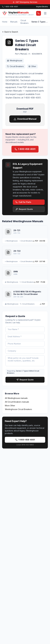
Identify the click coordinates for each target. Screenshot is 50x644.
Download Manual (25, 119)
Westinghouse (15, 60)
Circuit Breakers (25, 22)
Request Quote (24, 209)
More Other (10, 406)
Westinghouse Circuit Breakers (18, 409)
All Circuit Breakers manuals (17, 402)
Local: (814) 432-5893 (25, 445)
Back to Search (10, 32)
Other (32, 66)
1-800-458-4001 (25, 149)
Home (5, 22)
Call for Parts (23, 202)
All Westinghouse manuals (16, 398)
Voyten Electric (42, 7)
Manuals (14, 22)
